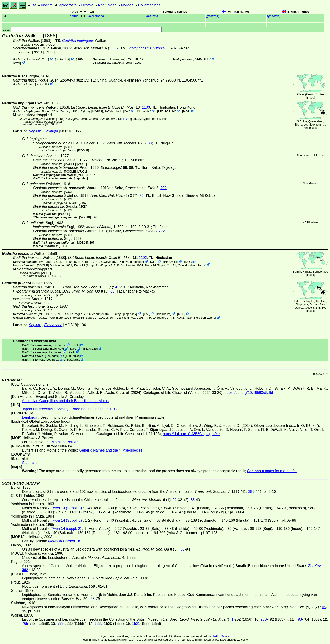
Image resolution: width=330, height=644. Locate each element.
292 (164, 188)
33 (192, 500)
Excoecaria (53, 325)
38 (150, 143)
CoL (45, 59)
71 (120, 160)
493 (299, 619)
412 (118, 287)
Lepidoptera (67, 5)
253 (264, 619)
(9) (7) (114, 196)
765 (25, 623)
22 (175, 500)
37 (117, 48)
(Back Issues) (81, 409)
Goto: (82, 30)
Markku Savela (220, 636)
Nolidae (127, 5)
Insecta (47, 5)
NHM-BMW (203, 59)
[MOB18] (133, 59)
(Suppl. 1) (157, 265)
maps (310, 98)
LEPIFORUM (167, 111)
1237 (99, 623)
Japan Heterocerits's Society (45, 409)
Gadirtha (152, 16)
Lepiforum (30, 417)
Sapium (35, 131)
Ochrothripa (96, 16)
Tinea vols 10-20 (108, 409)
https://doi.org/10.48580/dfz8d (249, 393)
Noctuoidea (107, 5)
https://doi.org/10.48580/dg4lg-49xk (192, 434)
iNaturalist (62, 59)
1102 (143, 258)
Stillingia (51, 131)
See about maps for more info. (272, 471)
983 (60, 623)
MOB (186, 111)
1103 (146, 107)
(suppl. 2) (157, 318)
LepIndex (33, 59)
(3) (90, 291)
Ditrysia (87, 5)
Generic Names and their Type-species (111, 450)
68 (183, 549)
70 (141, 196)
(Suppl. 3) (86, 265)
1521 (136, 623)
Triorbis (73, 16)
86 (113, 291)
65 (93, 599)
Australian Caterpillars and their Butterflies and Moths (65, 401)
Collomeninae (149, 5)
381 (251, 492)
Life (33, 5)
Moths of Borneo (65, 442)
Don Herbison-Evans (192, 265)
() (212, 16)
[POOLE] (38, 45)
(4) (88, 287)
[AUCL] (50, 45)
